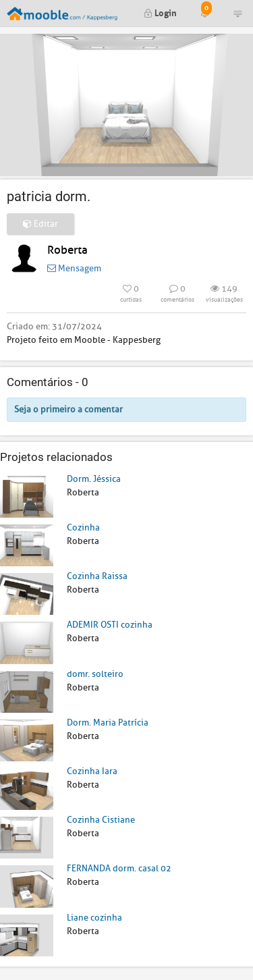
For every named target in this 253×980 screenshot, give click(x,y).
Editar (40, 224)
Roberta (67, 250)
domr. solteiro (95, 674)
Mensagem (74, 268)
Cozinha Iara (92, 771)
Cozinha (83, 527)
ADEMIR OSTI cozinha (110, 625)
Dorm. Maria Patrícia (108, 723)
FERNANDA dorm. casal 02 (119, 868)
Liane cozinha (94, 918)
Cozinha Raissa (97, 576)
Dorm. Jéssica (94, 479)
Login (160, 12)
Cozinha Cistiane (101, 820)
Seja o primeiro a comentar (68, 409)
